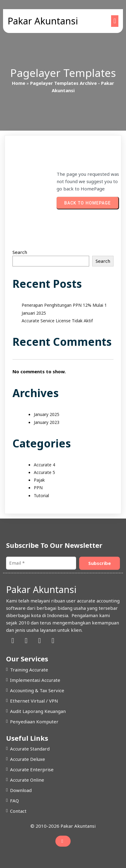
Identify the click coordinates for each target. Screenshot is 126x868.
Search (20, 252)
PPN (38, 488)
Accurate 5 (44, 472)
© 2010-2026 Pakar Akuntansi (63, 826)
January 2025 (47, 414)
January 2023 (47, 422)
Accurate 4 (44, 465)
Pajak (39, 480)
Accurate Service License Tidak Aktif (57, 321)
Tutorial (41, 495)
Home (19, 83)
